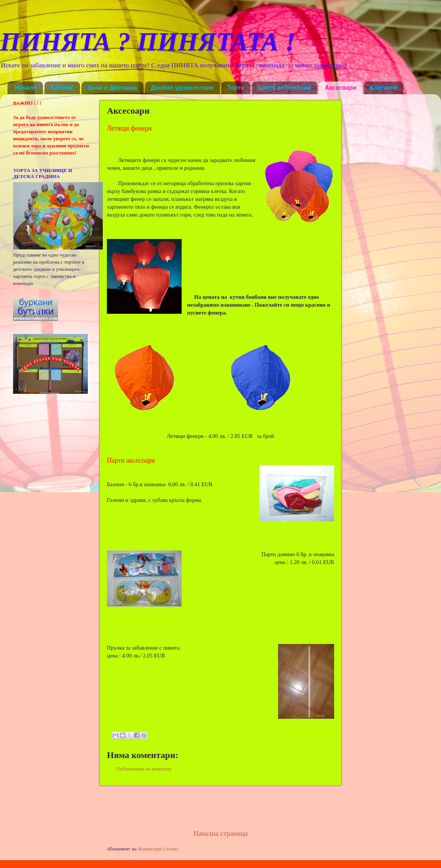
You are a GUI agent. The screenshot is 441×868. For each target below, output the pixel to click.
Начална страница (220, 833)
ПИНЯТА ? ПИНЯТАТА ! (148, 42)
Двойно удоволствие (182, 88)
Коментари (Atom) (158, 849)
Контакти (383, 88)
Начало (26, 88)
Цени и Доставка (112, 88)
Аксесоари (340, 88)
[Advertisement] (220, 807)
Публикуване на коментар (144, 769)
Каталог (62, 88)
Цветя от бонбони (284, 88)
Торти (236, 88)
